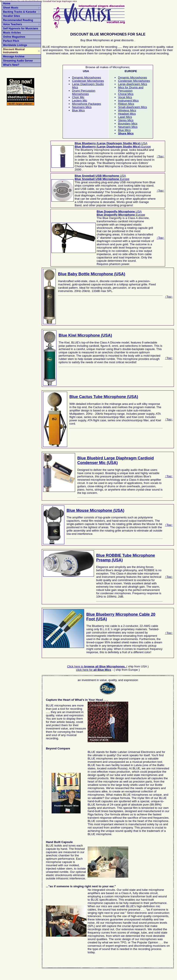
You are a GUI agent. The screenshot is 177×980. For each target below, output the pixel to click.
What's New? (11, 65)
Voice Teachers (21, 24)
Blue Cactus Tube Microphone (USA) (104, 397)
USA (111, 143)
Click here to (97, 666)
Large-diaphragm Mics (133, 84)
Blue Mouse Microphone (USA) (95, 510)
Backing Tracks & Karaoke (21, 12)
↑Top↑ (160, 156)
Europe (113, 147)
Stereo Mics (126, 120)
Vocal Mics (125, 97)
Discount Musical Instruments (21, 51)
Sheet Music (21, 8)
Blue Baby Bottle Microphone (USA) (92, 274)
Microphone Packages (87, 104)
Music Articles (12, 33)
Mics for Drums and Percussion (131, 89)
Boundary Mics (128, 124)
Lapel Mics (125, 117)
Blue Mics (78, 110)
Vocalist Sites (12, 16)
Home (7, 4)
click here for (94, 670)
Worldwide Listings (15, 45)
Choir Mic (78, 97)
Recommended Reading (18, 20)
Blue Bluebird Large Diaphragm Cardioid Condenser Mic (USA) (116, 460)
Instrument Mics (128, 100)
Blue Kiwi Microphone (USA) (85, 335)
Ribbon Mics (126, 104)
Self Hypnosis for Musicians (21, 28)
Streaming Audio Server (18, 61)
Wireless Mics (127, 110)
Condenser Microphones (88, 81)
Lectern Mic (80, 100)
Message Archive (14, 57)
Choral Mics (126, 94)
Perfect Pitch (11, 41)
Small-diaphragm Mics (132, 107)
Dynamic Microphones (87, 77)
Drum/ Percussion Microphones (84, 92)
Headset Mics (127, 114)
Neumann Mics (82, 107)
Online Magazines (14, 37)
